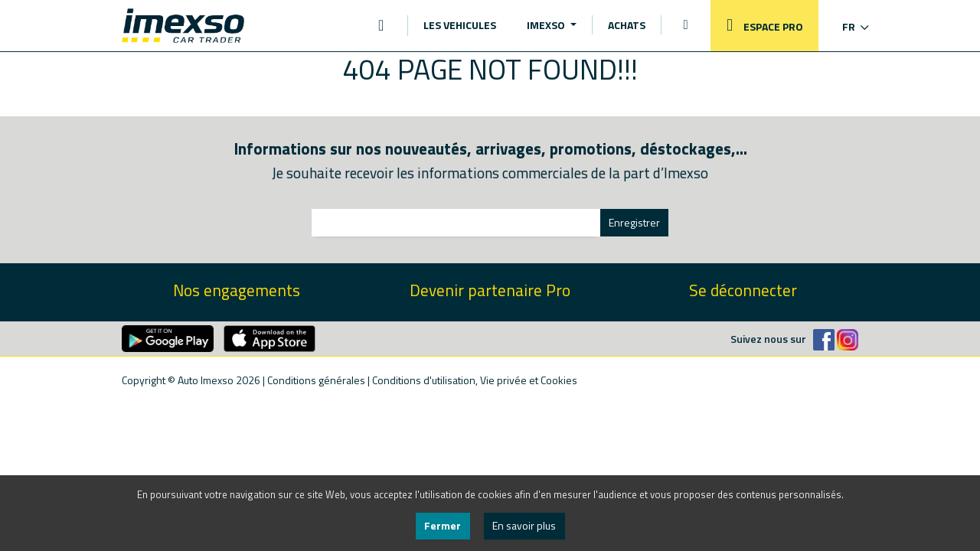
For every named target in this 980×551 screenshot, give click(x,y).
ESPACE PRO (761, 26)
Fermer (443, 525)
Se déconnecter (743, 290)
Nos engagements (237, 290)
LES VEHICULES (460, 25)
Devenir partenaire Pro (490, 290)
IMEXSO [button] (547, 25)
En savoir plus (524, 525)
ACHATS (627, 25)
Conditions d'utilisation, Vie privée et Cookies (475, 380)
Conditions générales (316, 380)
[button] (846, 26)
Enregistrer (634, 222)
